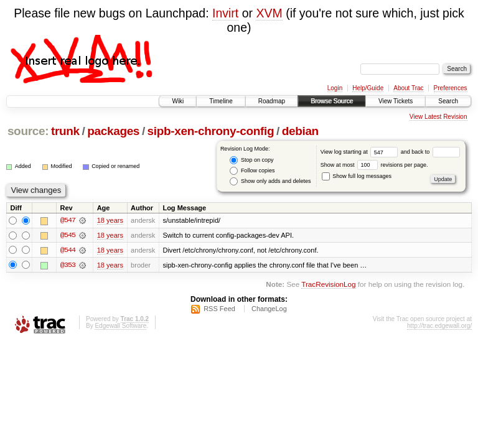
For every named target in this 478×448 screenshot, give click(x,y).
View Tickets (396, 101)
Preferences (451, 88)
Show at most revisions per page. (374, 165)
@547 (68, 220)
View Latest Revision (438, 117)
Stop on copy (251, 160)
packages (113, 131)
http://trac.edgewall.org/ (439, 326)
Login (335, 88)
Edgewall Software (120, 326)
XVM (269, 13)
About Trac (408, 88)
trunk (65, 131)
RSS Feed (219, 309)
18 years (110, 220)
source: (28, 131)
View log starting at (361, 152)
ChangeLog (269, 309)
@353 (68, 265)
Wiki (178, 101)
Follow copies (252, 171)
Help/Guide (368, 88)
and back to (430, 152)
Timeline (221, 101)
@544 (68, 250)
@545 (68, 235)
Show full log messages (357, 176)
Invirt (225, 13)
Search (448, 101)
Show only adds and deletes (270, 181)
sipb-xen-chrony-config (211, 131)
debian (300, 131)
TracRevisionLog (328, 285)
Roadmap (272, 101)
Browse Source (332, 101)
